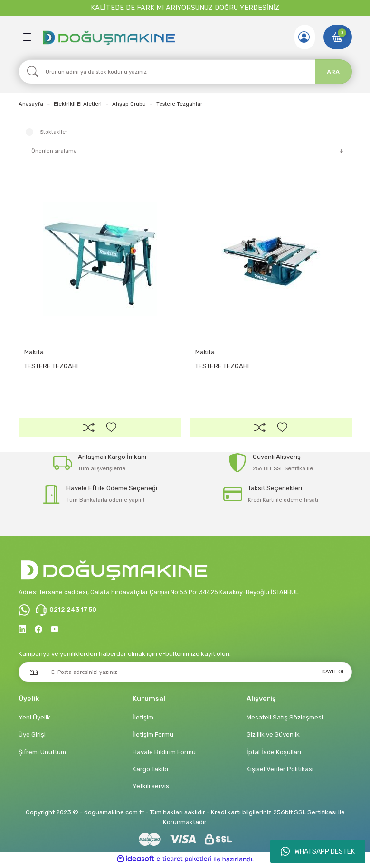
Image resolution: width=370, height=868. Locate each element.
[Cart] (338, 37)
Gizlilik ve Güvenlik (273, 737)
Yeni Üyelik (34, 720)
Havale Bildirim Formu (164, 754)
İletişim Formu (153, 737)
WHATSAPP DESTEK (318, 851)
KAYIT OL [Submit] (333, 673)
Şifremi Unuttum (42, 754)
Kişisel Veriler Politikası (280, 771)
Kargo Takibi (150, 771)
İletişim (143, 720)
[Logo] (108, 37)
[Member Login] (304, 37)
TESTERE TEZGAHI (51, 366)
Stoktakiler (54, 132)
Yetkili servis (151, 789)
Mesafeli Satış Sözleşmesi (285, 720)
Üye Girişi (32, 737)
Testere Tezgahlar (179, 104)
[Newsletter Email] (185, 674)
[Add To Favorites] (111, 428)
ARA (333, 72)
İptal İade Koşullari (274, 754)
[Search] (185, 72)
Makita (34, 352)
